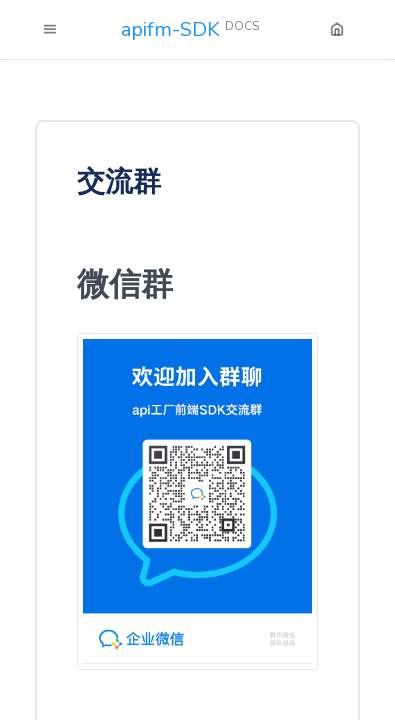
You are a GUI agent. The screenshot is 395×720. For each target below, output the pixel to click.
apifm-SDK (190, 29)
